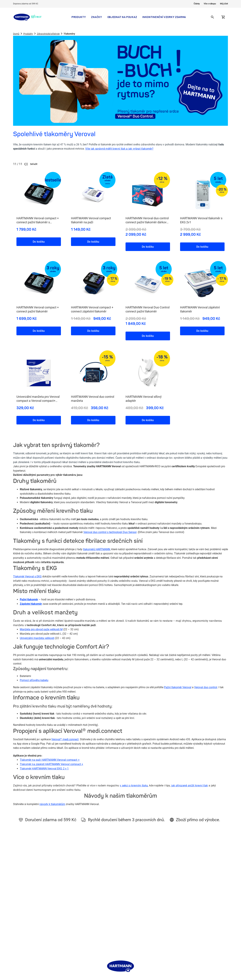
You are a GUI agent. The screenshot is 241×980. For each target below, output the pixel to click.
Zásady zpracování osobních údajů (99, 915)
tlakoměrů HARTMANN (97, 549)
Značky (97, 17)
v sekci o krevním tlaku (134, 785)
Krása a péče (46, 900)
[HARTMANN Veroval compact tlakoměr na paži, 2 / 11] (93, 206)
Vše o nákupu (210, 4)
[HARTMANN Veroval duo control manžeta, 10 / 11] (93, 384)
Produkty (79, 17)
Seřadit (31, 164)
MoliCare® (128, 890)
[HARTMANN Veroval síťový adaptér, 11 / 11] (148, 384)
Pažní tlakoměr (29, 599)
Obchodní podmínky (91, 905)
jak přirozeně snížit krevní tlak (189, 785)
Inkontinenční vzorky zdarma (164, 17)
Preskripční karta (48, 925)
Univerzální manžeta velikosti (37, 638)
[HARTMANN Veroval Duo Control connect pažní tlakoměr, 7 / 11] (148, 297)
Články (197, 4)
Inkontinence (46, 890)
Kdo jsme (86, 890)
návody (44, 804)
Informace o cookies (91, 910)
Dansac (126, 925)
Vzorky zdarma (47, 920)
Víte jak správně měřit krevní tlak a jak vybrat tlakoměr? (119, 149)
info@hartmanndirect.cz (184, 909)
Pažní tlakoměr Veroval (178, 687)
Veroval (126, 920)
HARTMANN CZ (130, 905)
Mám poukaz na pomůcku (52, 915)
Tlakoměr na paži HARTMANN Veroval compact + (50, 760)
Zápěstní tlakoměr (31, 604)
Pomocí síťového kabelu (34, 680)
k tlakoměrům (57, 804)
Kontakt (85, 895)
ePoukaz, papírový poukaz (136, 895)
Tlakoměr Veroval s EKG (27, 576)
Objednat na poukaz (122, 17)
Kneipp (126, 910)
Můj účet (224, 4)
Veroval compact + (51, 764)
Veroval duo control (206, 687)
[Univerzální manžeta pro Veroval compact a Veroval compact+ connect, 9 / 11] (39, 384)
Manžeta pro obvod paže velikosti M (41, 629)
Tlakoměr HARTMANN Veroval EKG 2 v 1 (44, 769)
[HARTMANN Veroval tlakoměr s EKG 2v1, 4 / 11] (202, 208)
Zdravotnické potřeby (50, 895)
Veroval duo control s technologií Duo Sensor (110, 532)
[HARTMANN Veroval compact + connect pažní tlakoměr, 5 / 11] (39, 295)
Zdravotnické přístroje (48, 34)
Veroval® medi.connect (65, 739)
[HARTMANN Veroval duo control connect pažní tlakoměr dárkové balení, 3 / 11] (148, 208)
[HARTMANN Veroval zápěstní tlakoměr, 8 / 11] (202, 295)
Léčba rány (128, 915)
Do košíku (39, 242)
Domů (16, 34)
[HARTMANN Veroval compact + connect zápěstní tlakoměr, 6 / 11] (93, 295)
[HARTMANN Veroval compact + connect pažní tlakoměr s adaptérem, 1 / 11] (39, 206)
